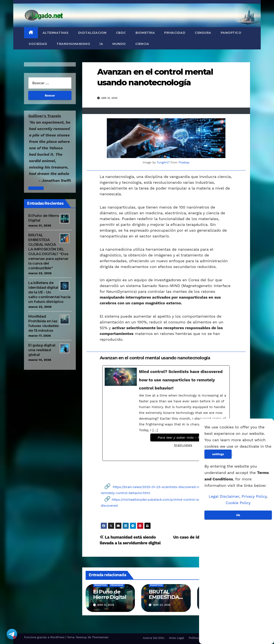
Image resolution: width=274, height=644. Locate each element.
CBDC (121, 33)
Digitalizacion (92, 33)
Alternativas (56, 33)
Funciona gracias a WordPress (45, 637)
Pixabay (184, 162)
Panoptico (231, 33)
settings (218, 454)
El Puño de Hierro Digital (110, 594)
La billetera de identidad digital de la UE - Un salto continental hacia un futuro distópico (49, 292)
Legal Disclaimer (224, 496)
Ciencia (142, 44)
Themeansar (100, 637)
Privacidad (175, 33)
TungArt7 (163, 162)
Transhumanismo (73, 44)
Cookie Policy (238, 503)
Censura (203, 33)
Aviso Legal (176, 638)
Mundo (119, 44)
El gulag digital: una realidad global (42, 350)
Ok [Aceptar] (238, 515)
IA (101, 44)
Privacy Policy (254, 496)
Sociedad (38, 44)
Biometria (145, 33)
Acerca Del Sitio (153, 638)
